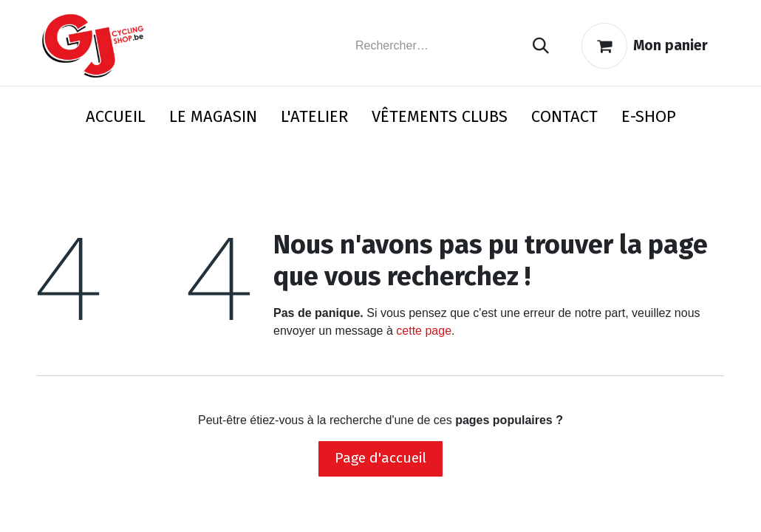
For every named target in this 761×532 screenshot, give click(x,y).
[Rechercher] (541, 46)
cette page (424, 331)
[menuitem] (116, 119)
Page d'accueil (380, 458)
